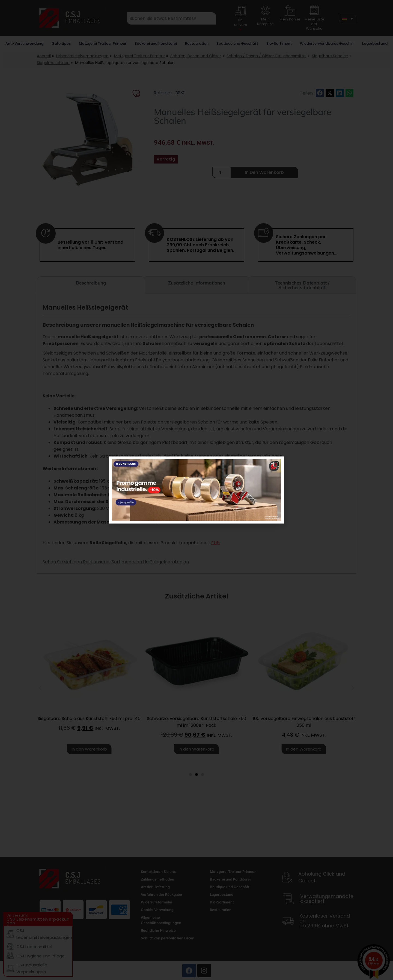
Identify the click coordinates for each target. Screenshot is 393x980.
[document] (196, 490)
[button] (276, 464)
